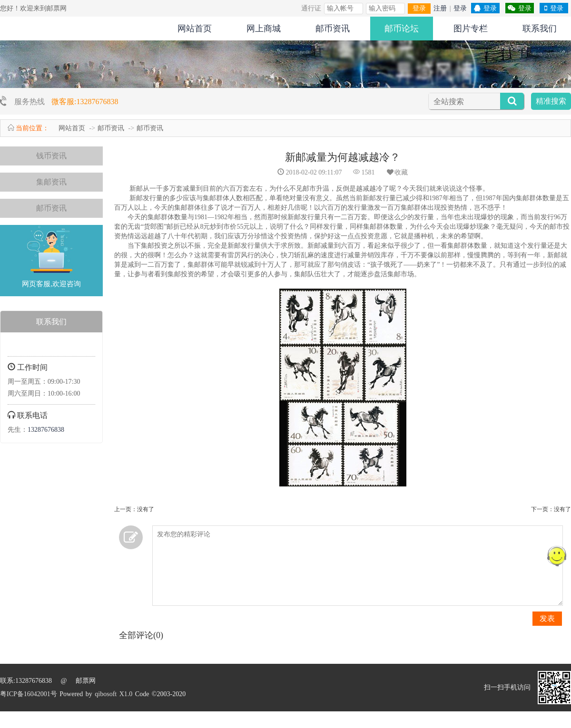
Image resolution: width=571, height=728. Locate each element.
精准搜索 (551, 101)
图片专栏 (471, 29)
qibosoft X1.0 (113, 694)
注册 (440, 8)
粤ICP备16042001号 (29, 694)
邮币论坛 (402, 29)
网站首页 (195, 29)
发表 (547, 618)
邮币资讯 (333, 29)
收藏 (397, 172)
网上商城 (264, 29)
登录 (419, 8)
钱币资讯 (51, 156)
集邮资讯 (51, 182)
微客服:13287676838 (85, 102)
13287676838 (46, 430)
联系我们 (540, 29)
